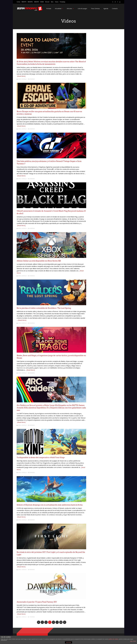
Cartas (18, 2)
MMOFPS (24, 2)
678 (61, 622)
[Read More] (21, 76)
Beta (52, 2)
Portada (49, 9)
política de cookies (114, 639)
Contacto (115, 9)
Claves (57, 2)
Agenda (106, 9)
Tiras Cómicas (95, 9)
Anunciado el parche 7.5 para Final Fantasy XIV (37, 602)
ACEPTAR (68, 642)
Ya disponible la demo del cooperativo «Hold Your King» (41, 457)
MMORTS (37, 2)
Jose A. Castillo (22, 79)
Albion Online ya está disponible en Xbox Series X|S (39, 261)
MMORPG (30, 2)
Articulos (70, 9)
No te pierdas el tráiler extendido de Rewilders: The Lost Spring (44, 308)
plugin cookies (133, 641)
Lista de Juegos (82, 9)
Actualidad (59, 9)
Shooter (47, 2)
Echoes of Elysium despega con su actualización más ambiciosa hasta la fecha (50, 505)
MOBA (42, 2)
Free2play (62, 2)
